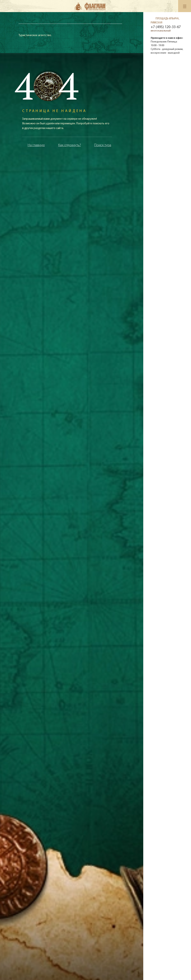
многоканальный (161, 31)
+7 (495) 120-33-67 (166, 27)
